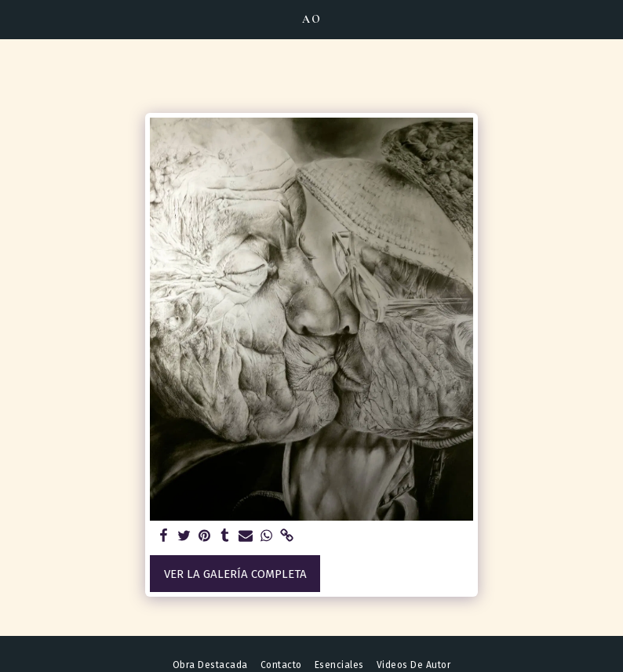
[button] (17, 19)
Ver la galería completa (235, 574)
